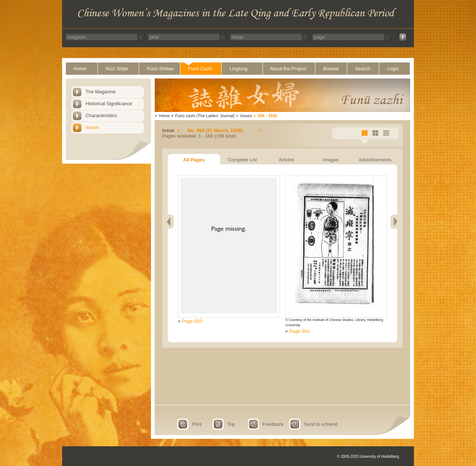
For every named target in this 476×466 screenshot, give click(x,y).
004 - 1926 (268, 116)
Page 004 (300, 331)
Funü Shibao (160, 69)
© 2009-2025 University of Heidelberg (368, 457)
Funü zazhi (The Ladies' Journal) (205, 116)
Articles (287, 160)
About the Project (288, 69)
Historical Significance (109, 104)
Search (363, 69)
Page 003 (192, 321)
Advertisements (375, 160)
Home (80, 69)
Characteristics (101, 115)
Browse (331, 69)
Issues (92, 127)
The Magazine (101, 92)
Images (331, 160)
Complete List (242, 160)
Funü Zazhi (200, 69)
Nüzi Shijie (117, 69)
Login (393, 69)
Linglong (238, 69)
